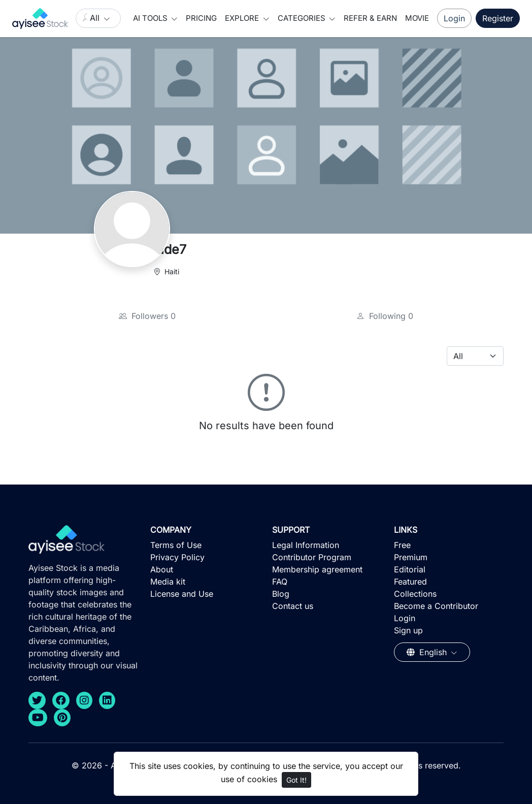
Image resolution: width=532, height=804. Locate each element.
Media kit (168, 582)
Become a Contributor (436, 606)
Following (385, 316)
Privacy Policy (177, 557)
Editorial (410, 569)
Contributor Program (312, 557)
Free (402, 545)
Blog (281, 594)
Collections (415, 594)
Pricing (201, 18)
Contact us (293, 606)
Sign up (408, 630)
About (162, 569)
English (428, 652)
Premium (411, 557)
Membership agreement (317, 569)
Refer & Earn (370, 18)
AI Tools (151, 18)
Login (454, 18)
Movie (417, 18)
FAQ (280, 582)
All (96, 18)
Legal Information (306, 545)
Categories (303, 18)
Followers (147, 316)
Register (498, 18)
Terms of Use (176, 545)
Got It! (296, 780)
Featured (410, 582)
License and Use (182, 594)
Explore (243, 18)
